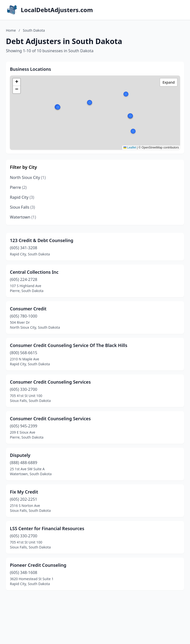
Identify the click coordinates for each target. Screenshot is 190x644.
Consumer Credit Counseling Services (50, 382)
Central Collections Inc (34, 272)
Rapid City (22, 197)
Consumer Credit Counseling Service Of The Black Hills (69, 345)
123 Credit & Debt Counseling (42, 240)
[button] (133, 131)
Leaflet (130, 148)
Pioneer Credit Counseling (38, 565)
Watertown (23, 217)
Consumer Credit (28, 309)
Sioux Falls (22, 207)
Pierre (18, 187)
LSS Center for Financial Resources (47, 528)
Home (11, 30)
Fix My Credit (24, 492)
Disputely (20, 455)
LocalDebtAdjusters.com (57, 10)
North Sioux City (28, 177)
